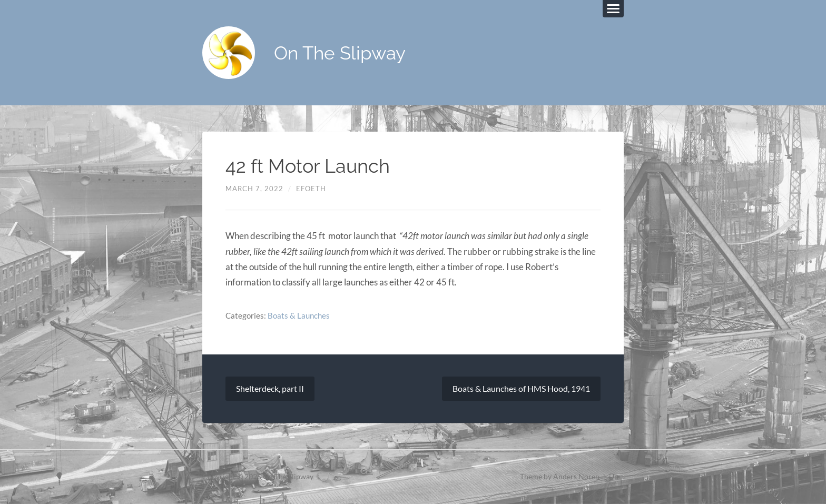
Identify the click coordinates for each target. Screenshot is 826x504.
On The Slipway (340, 53)
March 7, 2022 (254, 189)
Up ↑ (616, 477)
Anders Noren (576, 477)
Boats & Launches (299, 315)
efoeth (311, 189)
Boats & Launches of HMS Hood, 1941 (521, 388)
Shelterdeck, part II (270, 388)
